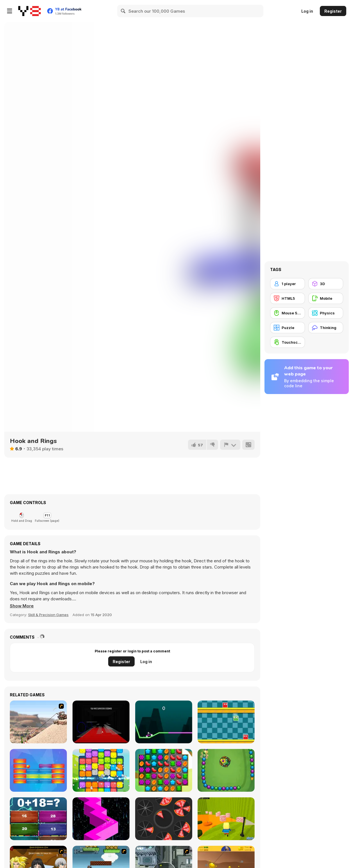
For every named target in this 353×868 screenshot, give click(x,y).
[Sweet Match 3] (164, 770)
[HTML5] (288, 298)
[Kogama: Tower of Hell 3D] (226, 819)
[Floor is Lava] (101, 722)
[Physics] (326, 313)
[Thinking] (326, 328)
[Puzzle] (288, 328)
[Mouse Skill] (288, 313)
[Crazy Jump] (226, 722)
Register (333, 11)
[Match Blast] (101, 770)
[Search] (123, 11)
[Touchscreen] (288, 342)
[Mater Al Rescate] (38, 722)
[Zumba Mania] (226, 770)
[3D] (326, 284)
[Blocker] (38, 770)
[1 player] (288, 284)
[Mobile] (326, 298)
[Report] (230, 445)
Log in (307, 11)
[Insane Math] (38, 819)
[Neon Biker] (164, 722)
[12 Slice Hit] (164, 819)
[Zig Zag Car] (101, 819)
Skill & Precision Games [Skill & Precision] (48, 615)
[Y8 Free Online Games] (30, 11)
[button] (22, 606)
